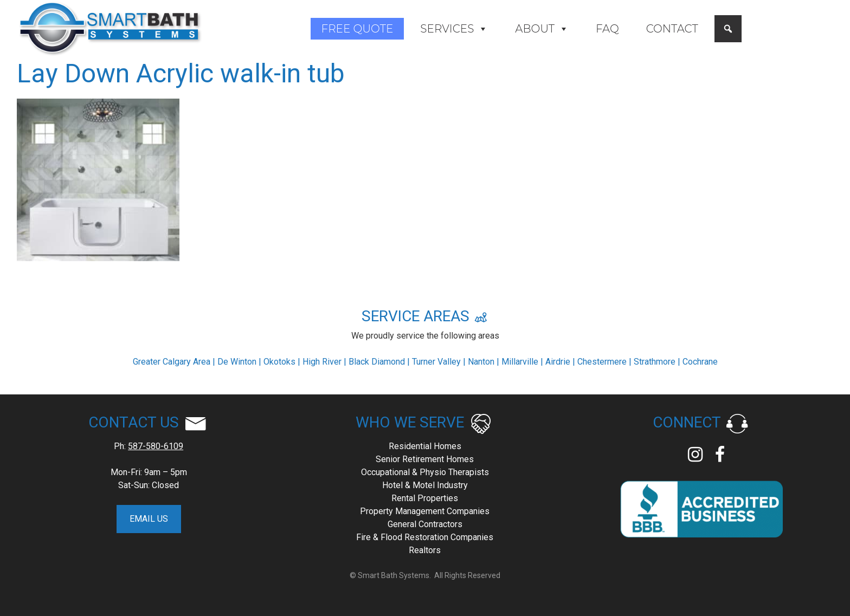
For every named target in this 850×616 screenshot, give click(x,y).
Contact (672, 29)
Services (454, 29)
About (542, 29)
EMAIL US (149, 519)
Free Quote (358, 29)
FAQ (607, 29)
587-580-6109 (156, 446)
